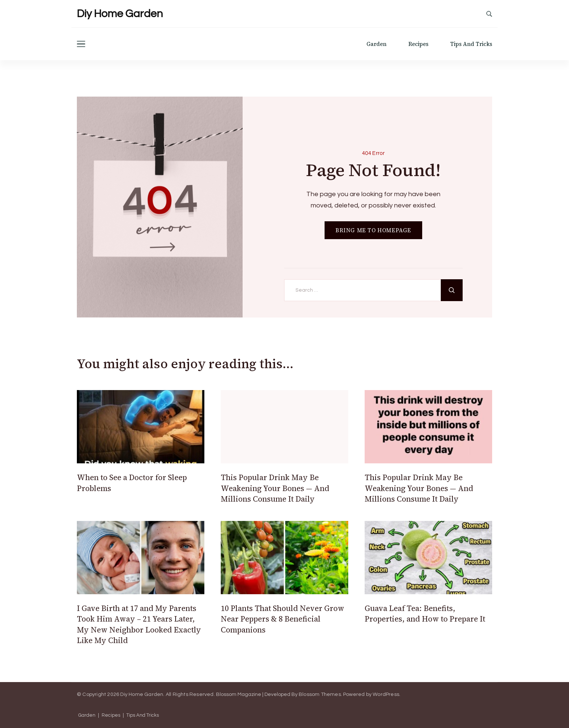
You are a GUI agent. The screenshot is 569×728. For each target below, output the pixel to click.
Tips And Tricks (471, 44)
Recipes (418, 44)
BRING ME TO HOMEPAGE (373, 230)
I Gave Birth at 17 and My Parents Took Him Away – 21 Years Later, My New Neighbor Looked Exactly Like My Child (139, 624)
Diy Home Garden (120, 14)
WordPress (386, 694)
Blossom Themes (320, 694)
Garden (376, 44)
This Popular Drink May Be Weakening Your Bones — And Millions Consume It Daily (275, 488)
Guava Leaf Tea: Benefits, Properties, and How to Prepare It (425, 614)
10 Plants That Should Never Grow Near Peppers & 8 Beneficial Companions (282, 619)
